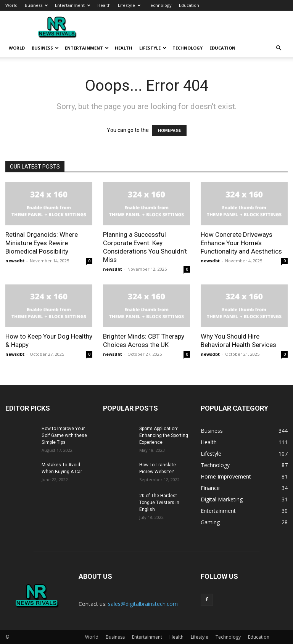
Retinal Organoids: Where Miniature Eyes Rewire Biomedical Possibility (42, 243)
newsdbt (15, 261)
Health (104, 5)
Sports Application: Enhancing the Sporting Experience (164, 435)
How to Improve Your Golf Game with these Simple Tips (64, 435)
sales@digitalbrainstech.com (143, 604)
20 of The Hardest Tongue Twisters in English (159, 503)
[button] (279, 48)
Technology (160, 5)
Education (189, 5)
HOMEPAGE (169, 131)
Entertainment (72, 5)
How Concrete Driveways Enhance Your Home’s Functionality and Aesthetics (241, 243)
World (11, 5)
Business (36, 5)
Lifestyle (129, 5)
